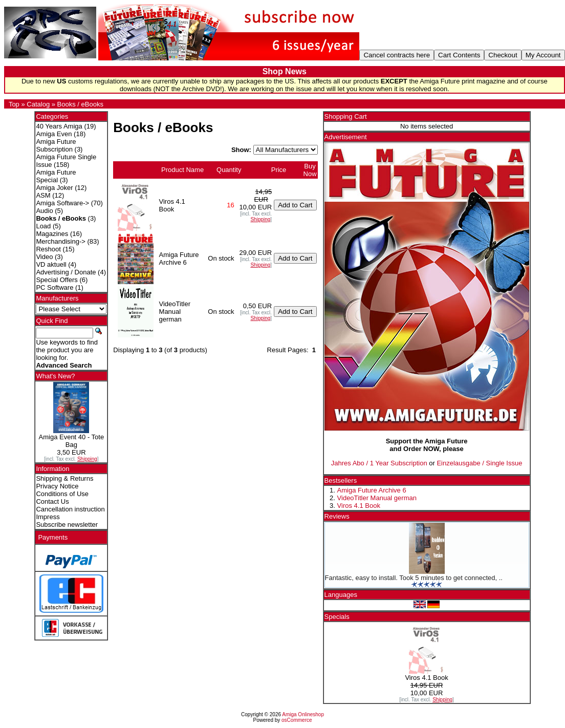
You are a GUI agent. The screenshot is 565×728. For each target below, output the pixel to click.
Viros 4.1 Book (359, 506)
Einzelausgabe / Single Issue (479, 463)
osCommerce (297, 720)
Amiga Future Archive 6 (372, 490)
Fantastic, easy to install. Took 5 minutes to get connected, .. (414, 578)
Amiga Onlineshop (303, 714)
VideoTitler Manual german (377, 498)
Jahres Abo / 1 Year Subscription (379, 463)
